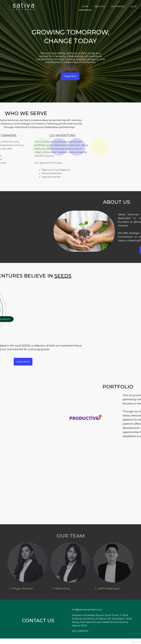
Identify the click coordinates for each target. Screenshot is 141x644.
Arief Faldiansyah (109, 589)
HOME (85, 6)
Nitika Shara (62, 589)
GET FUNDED (118, 6)
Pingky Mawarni (22, 589)
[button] (28, 589)
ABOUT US (100, 6)
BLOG (134, 6)
